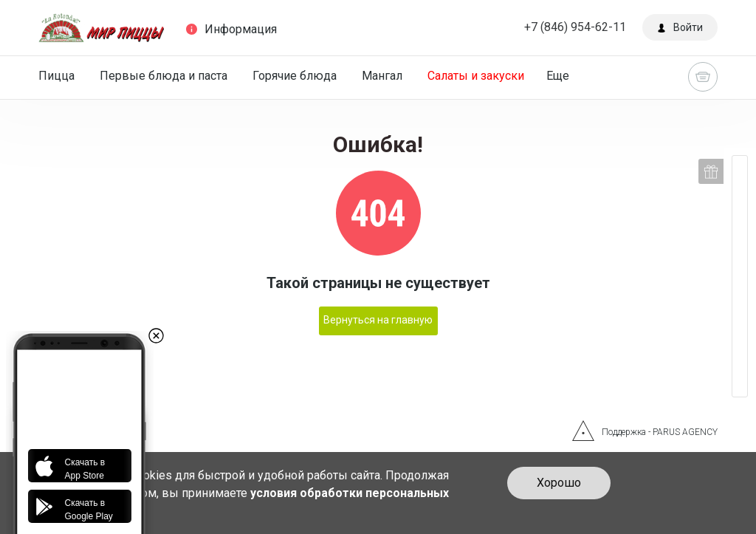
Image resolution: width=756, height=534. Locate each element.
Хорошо (559, 483)
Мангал (382, 76)
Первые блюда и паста (164, 76)
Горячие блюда (295, 76)
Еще (558, 76)
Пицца (56, 76)
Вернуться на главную (378, 320)
